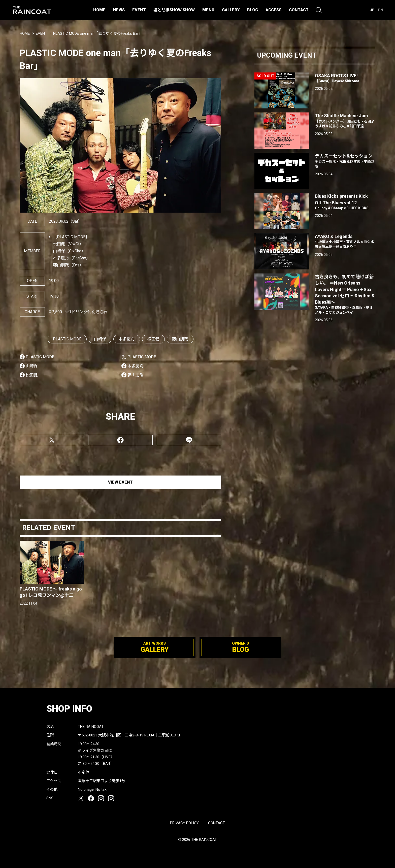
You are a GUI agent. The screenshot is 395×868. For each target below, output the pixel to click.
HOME (99, 10)
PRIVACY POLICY (184, 823)
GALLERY (231, 10)
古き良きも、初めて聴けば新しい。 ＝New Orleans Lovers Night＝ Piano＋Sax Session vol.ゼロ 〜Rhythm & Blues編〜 (345, 294)
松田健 (153, 339)
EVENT (139, 10)
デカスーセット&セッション (345, 161)
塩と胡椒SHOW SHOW (174, 10)
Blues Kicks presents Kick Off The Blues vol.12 (345, 202)
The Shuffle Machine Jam (345, 121)
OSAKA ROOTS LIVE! (345, 78)
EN (381, 10)
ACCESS (273, 10)
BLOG (253, 10)
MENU (208, 10)
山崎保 (100, 339)
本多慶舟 (127, 339)
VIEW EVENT (120, 482)
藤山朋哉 (180, 339)
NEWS (119, 10)
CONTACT (299, 10)
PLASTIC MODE (67, 339)
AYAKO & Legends (345, 242)
